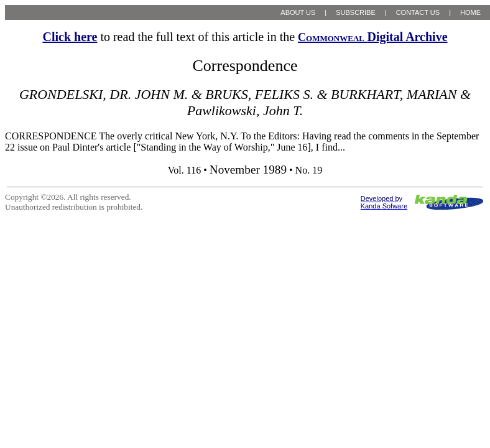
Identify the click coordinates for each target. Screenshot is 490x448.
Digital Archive (372, 37)
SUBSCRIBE (356, 12)
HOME (470, 12)
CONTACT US (418, 12)
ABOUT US (298, 12)
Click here (70, 37)
